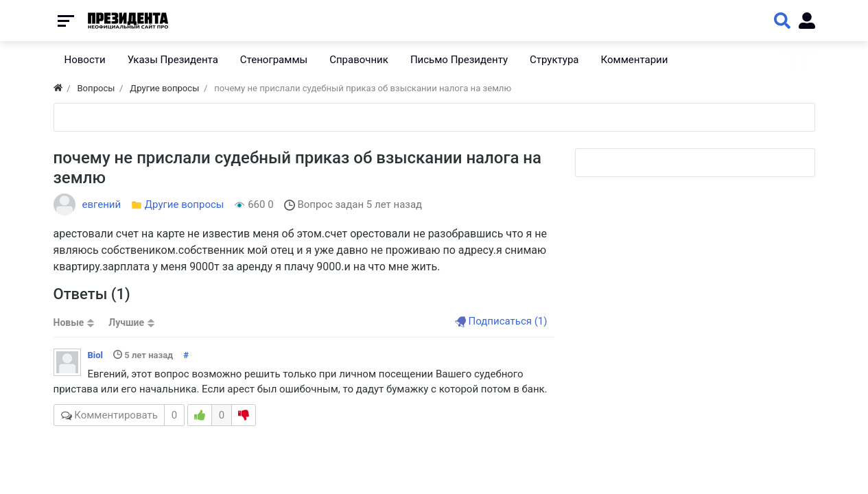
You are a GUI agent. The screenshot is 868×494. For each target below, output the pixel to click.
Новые (69, 322)
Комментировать (119, 415)
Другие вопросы (185, 204)
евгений (102, 204)
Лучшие (126, 322)
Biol (96, 355)
